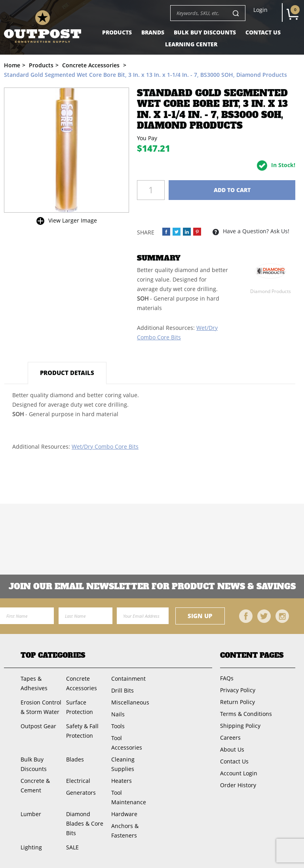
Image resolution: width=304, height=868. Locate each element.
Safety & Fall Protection (82, 731)
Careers (230, 738)
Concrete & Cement (35, 785)
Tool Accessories (127, 743)
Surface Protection (80, 707)
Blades (75, 759)
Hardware (124, 814)
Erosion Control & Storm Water (41, 707)
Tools (118, 726)
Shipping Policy (240, 726)
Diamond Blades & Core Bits (85, 823)
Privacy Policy (238, 690)
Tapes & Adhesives (34, 683)
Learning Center (191, 44)
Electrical (78, 781)
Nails (118, 714)
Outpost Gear (38, 726)
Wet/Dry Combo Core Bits (105, 446)
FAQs (227, 678)
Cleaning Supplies (123, 764)
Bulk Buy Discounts (205, 32)
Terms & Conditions (246, 714)
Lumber (31, 814)
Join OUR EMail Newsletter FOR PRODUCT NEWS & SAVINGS (152, 586)
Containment (128, 679)
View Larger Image (73, 220)
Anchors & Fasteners (125, 831)
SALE (72, 847)
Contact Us (263, 32)
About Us (232, 749)
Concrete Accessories (82, 683)
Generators (81, 793)
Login (260, 10)
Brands (153, 32)
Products (117, 32)
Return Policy (237, 702)
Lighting (31, 847)
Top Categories (53, 656)
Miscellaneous (130, 702)
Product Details (67, 373)
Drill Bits (123, 690)
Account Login (239, 773)
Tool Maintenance (129, 797)
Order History (238, 785)
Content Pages (252, 656)
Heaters (122, 781)
